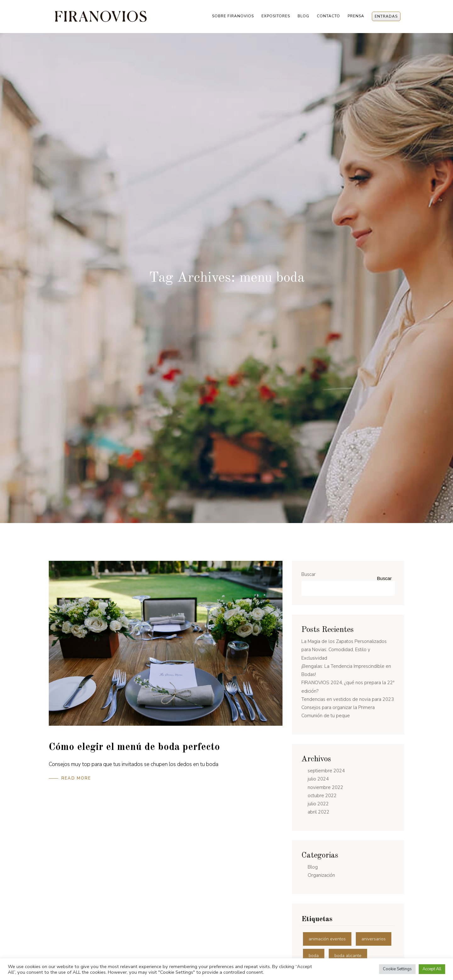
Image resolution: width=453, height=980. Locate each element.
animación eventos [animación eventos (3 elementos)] (327, 939)
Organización (321, 875)
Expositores (276, 16)
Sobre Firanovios (233, 16)
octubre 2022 (322, 796)
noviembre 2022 (325, 787)
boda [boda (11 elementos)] (314, 956)
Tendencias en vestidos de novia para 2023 (348, 699)
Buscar (308, 574)
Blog (303, 16)
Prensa (356, 16)
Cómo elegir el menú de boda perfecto (134, 747)
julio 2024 (318, 779)
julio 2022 (318, 804)
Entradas (386, 16)
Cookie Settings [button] (397, 969)
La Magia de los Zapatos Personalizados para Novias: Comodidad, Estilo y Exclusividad (344, 650)
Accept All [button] (432, 969)
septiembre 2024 (326, 771)
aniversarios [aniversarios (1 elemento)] (374, 939)
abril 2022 (319, 812)
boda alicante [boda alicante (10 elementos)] (348, 956)
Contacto (328, 16)
